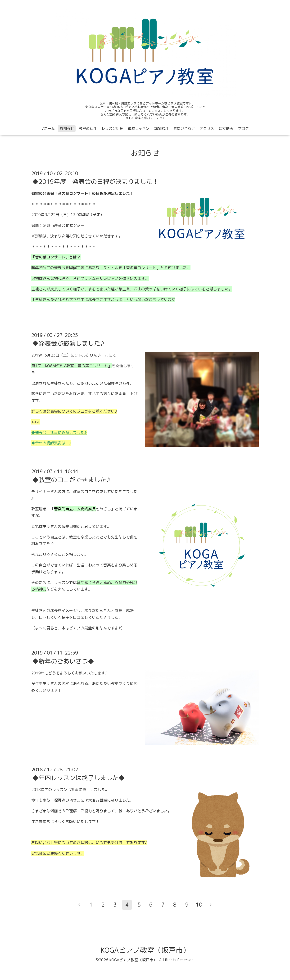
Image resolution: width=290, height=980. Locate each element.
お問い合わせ (184, 129)
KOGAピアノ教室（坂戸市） (145, 950)
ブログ (243, 129)
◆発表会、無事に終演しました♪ (59, 433)
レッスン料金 (112, 129)
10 (199, 905)
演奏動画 (226, 129)
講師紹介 (161, 129)
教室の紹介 (88, 129)
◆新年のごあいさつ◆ (63, 661)
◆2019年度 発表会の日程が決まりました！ (95, 181)
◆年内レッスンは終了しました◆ (79, 778)
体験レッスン (139, 129)
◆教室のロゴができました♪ (71, 479)
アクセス (207, 129)
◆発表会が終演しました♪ (68, 343)
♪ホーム (48, 129)
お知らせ (67, 129)
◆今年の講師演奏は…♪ (51, 443)
